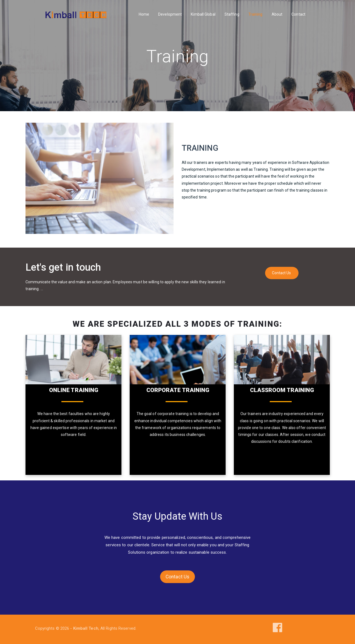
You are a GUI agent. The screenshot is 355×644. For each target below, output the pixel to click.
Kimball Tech (86, 628)
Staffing (232, 14)
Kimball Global (203, 14)
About (277, 14)
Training (255, 14)
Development (170, 14)
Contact (298, 14)
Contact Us (282, 273)
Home (144, 14)
